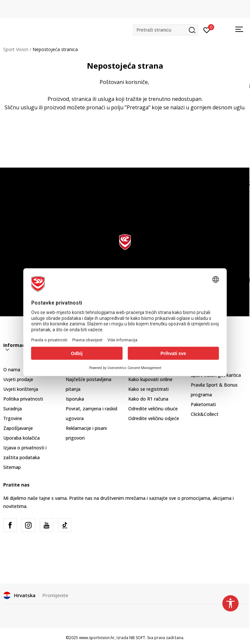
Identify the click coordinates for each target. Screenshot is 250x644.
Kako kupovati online (150, 379)
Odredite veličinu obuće (153, 409)
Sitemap (12, 467)
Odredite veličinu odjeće (154, 418)
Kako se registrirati (148, 389)
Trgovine (13, 418)
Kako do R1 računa (148, 399)
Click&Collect (205, 414)
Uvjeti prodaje (18, 379)
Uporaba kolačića (21, 438)
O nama (12, 370)
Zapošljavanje (18, 428)
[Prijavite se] (207, 30)
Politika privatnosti (23, 399)
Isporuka (75, 399)
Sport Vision (16, 49)
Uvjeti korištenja (21, 389)
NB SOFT (137, 638)
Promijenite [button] (55, 595)
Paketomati (203, 404)
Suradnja (13, 409)
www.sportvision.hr (97, 638)
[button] (165, 30)
